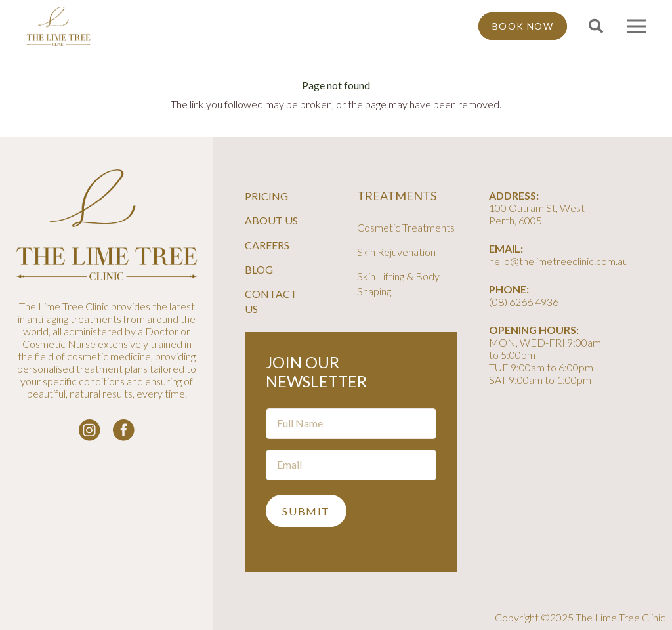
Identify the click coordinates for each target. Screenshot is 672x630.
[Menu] (637, 26)
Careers (267, 245)
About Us (271, 220)
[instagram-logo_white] (90, 430)
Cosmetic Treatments (406, 227)
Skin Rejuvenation (396, 252)
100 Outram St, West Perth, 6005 (537, 214)
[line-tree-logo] (58, 26)
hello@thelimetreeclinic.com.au (558, 261)
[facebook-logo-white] (124, 430)
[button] (595, 27)
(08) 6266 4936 (524, 302)
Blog (259, 269)
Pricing (266, 196)
